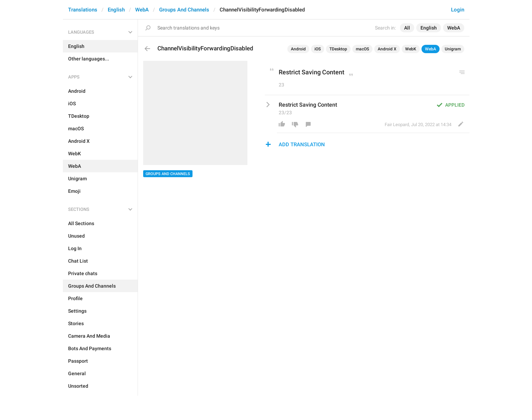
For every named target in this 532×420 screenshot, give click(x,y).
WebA (142, 10)
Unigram (453, 49)
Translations (83, 10)
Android (298, 49)
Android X (387, 49)
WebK (411, 49)
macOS (362, 49)
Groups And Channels (184, 10)
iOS (318, 49)
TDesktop (338, 49)
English (116, 10)
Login (458, 10)
